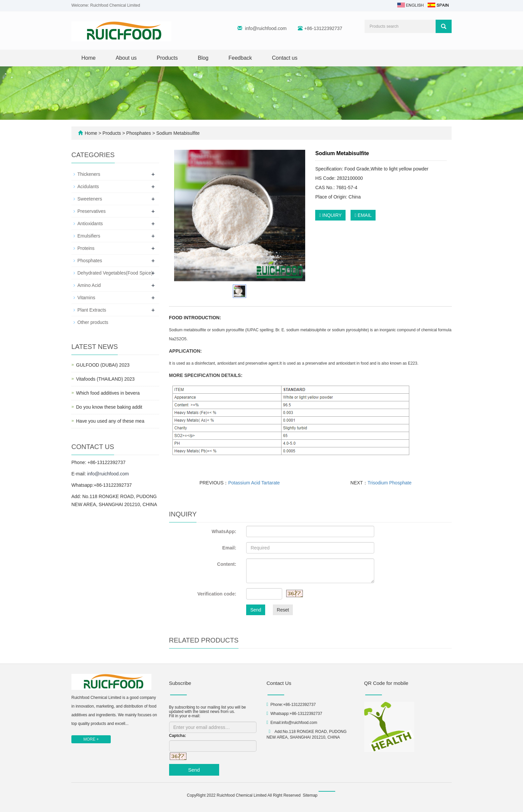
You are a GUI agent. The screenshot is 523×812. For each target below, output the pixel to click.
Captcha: (178, 736)
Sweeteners (90, 199)
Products (167, 58)
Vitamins (86, 298)
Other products (93, 322)
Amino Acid (89, 285)
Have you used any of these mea (110, 421)
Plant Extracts (92, 310)
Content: (227, 564)
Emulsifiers (89, 236)
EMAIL (363, 215)
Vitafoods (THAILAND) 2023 (105, 379)
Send (256, 610)
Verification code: (217, 594)
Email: (229, 548)
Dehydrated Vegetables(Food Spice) (115, 273)
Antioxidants (90, 224)
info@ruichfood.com (266, 28)
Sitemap (310, 795)
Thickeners (89, 174)
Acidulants (88, 186)
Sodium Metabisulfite (177, 133)
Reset (283, 610)
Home (89, 58)
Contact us (285, 58)
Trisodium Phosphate (390, 483)
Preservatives (92, 211)
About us (126, 58)
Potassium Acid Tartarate (254, 483)
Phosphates (139, 133)
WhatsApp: (224, 531)
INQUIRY (330, 215)
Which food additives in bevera (108, 393)
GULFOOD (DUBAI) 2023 (103, 365)
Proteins (86, 248)
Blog (203, 58)
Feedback (240, 58)
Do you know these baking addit (109, 407)
